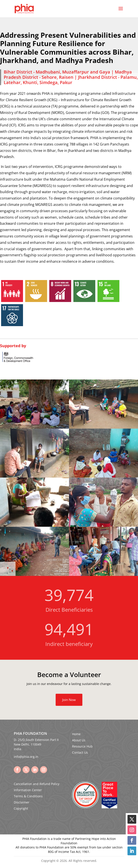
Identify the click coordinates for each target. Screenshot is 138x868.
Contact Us (80, 752)
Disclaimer (22, 802)
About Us (79, 740)
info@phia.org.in (26, 757)
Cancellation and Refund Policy (37, 784)
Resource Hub (82, 746)
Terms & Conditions (28, 796)
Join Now (69, 700)
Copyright (21, 808)
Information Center (28, 790)
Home (76, 734)
